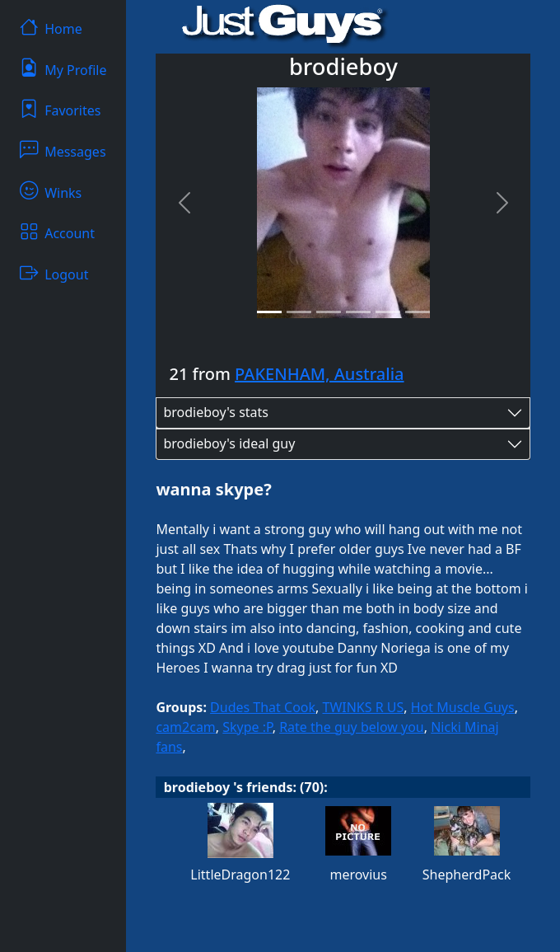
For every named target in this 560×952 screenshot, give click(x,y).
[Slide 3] (329, 312)
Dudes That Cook (263, 707)
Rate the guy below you (352, 727)
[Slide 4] (358, 312)
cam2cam (185, 727)
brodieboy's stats (216, 412)
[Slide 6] (418, 312)
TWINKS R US (364, 707)
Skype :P (247, 727)
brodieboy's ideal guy (229, 443)
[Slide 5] (388, 312)
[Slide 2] (299, 312)
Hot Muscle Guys (463, 707)
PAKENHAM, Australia (319, 374)
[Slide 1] (269, 312)
